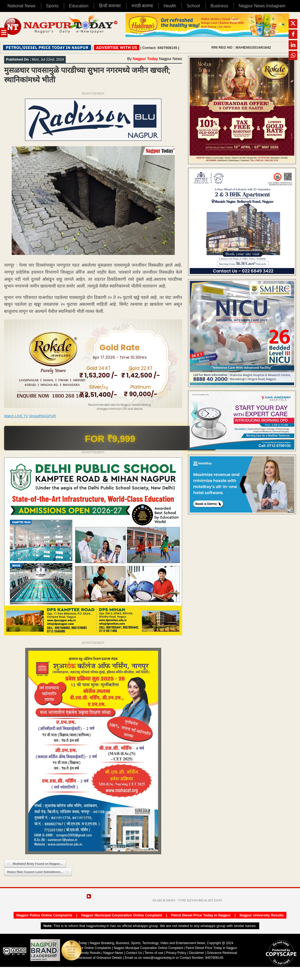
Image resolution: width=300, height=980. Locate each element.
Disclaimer (197, 953)
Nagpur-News (113, 953)
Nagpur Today (145, 59)
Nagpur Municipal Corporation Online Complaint (122, 915)
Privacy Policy (176, 953)
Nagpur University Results (262, 915)
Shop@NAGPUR (43, 416)
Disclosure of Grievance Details (99, 958)
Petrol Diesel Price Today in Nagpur (201, 915)
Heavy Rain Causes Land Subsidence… (38, 872)
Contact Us (134, 953)
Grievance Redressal (222, 953)
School (193, 6)
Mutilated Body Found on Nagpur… (35, 864)
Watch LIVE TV (16, 416)
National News (21, 6)
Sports (52, 6)
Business (219, 6)
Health (170, 6)
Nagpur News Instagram (262, 6)
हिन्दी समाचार (110, 6)
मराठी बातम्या (142, 6)
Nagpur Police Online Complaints (44, 915)
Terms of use (154, 953)
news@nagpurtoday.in (159, 958)
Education (79, 6)
